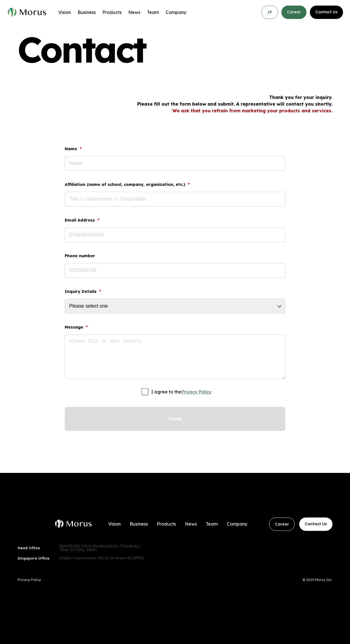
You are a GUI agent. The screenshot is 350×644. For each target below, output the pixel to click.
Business (87, 12)
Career (294, 12)
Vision (65, 12)
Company (176, 12)
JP (270, 12)
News (134, 12)
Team (153, 12)
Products (112, 12)
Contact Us (326, 12)
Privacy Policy (196, 392)
